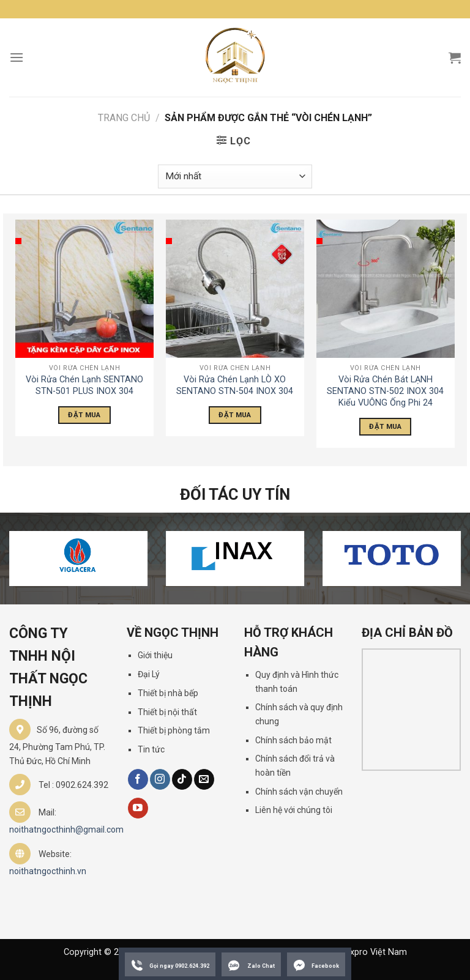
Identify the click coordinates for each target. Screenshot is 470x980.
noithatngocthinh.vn (48, 871)
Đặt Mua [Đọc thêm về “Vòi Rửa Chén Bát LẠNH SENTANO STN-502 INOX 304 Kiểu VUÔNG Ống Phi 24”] (385, 426)
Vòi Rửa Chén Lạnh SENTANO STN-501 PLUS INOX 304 (84, 385)
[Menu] (17, 57)
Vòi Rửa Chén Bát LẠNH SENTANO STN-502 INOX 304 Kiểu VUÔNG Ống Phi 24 (385, 391)
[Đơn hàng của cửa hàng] (235, 176)
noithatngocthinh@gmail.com (66, 830)
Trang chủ (124, 118)
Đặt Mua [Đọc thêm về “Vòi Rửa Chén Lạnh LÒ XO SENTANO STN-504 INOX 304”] (235, 415)
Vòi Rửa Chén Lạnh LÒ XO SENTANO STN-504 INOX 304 (235, 385)
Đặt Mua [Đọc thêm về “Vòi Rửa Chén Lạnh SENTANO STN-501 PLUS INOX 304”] (84, 415)
